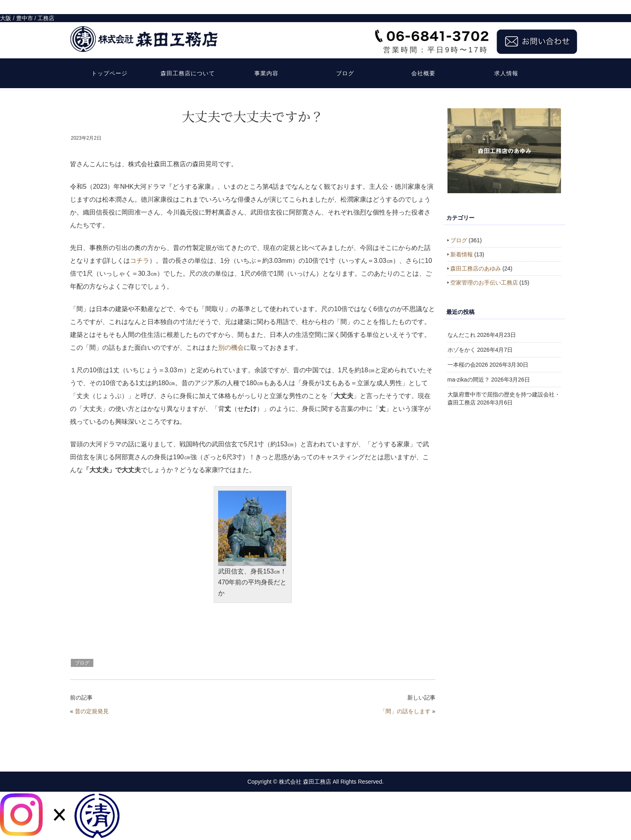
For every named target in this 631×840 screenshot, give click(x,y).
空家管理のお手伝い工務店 (484, 283)
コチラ (140, 261)
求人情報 (506, 59)
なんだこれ (462, 335)
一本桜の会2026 (468, 365)
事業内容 (266, 59)
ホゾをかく (462, 350)
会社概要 (423, 59)
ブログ (345, 59)
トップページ (109, 59)
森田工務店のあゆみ (476, 268)
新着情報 (462, 254)
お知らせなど (107, 84)
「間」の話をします (405, 711)
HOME (77, 84)
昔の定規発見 (92, 711)
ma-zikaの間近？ (469, 380)
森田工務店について (188, 59)
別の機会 (231, 348)
